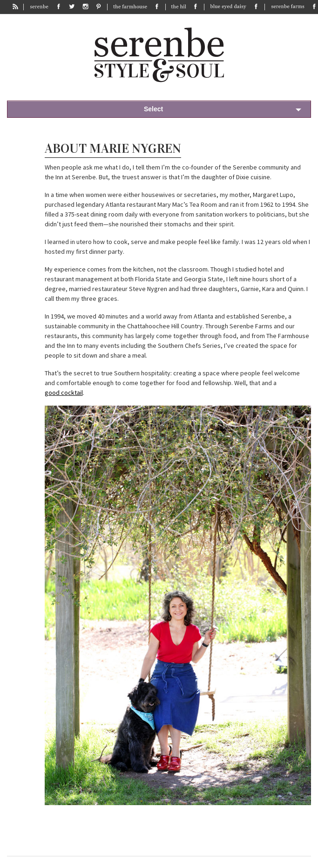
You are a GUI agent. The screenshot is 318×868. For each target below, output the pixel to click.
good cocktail (64, 393)
